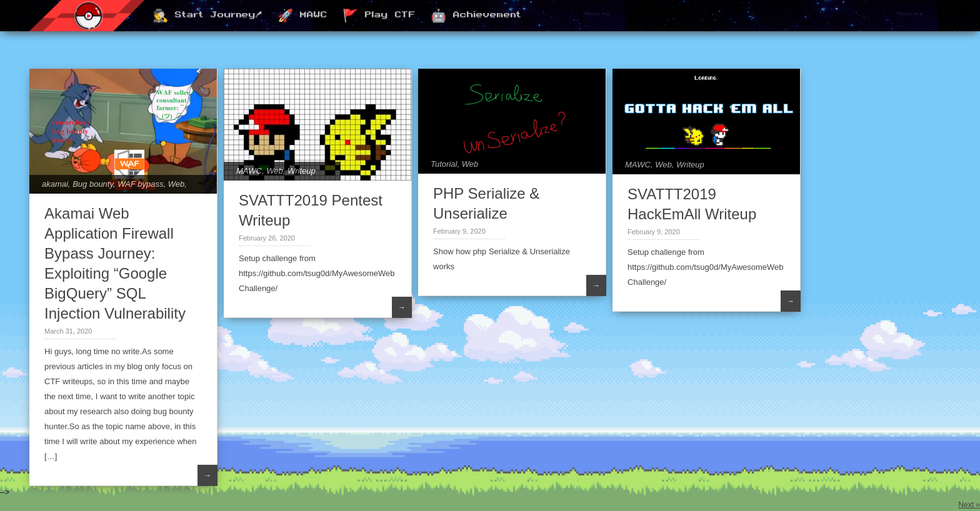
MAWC (249, 171)
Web (177, 184)
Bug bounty (93, 184)
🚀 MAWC (302, 16)
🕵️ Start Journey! (207, 16)
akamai (55, 184)
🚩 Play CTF (379, 16)
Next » (969, 505)
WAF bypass (140, 184)
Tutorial (444, 164)
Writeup (302, 171)
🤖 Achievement (476, 16)
